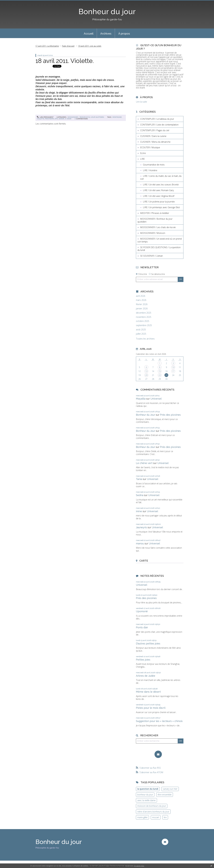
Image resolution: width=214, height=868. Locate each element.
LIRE (142, 159)
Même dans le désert (148, 692)
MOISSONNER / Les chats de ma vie (158, 227)
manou (140, 543)
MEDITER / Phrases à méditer (155, 213)
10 (173, 367)
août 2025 (141, 330)
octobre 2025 (143, 321)
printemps (50, 119)
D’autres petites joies (148, 644)
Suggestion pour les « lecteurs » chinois (159, 721)
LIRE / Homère (150, 170)
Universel (156, 399)
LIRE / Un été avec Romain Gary (158, 190)
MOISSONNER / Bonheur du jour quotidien (86, 117)
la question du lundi (148, 789)
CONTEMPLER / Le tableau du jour (157, 119)
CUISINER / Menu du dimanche (155, 142)
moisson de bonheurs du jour (152, 806)
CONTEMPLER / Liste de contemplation (159, 125)
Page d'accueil (68, 46)
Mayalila (141, 399)
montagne (117, 117)
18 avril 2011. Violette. (65, 61)
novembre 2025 (144, 317)
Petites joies (143, 660)
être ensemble (165, 795)
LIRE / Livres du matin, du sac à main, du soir (161, 177)
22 (160, 375)
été (56, 119)
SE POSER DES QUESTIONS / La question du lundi (159, 249)
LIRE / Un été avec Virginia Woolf (159, 196)
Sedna (140, 495)
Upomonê (142, 611)
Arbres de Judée (146, 676)
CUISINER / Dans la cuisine (153, 136)
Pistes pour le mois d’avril (151, 708)
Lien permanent (45, 117)
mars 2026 (141, 300)
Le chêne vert (144, 463)
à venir (68, 119)
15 (160, 371)
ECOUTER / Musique (150, 147)
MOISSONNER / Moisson (153, 233)
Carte (144, 561)
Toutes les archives (145, 339)
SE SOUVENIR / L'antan (151, 256)
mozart (156, 817)
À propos (124, 34)
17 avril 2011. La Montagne (47, 46)
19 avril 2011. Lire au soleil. (90, 46)
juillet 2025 (141, 334)
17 (173, 371)
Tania (139, 479)
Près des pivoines (170, 415)
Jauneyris (141, 527)
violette (41, 119)
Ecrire (143, 153)
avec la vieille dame (146, 800)
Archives (106, 34)
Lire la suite (141, 102)
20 (146, 375)
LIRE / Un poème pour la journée (159, 202)
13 (146, 371)
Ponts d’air (142, 627)
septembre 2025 (144, 325)
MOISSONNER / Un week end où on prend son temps (160, 240)
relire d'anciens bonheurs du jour (153, 812)
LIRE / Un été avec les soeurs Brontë (161, 185)
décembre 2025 (144, 313)
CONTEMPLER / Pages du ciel (155, 130)
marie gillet (142, 817)
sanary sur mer (170, 789)
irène (139, 511)
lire (165, 817)
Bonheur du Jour (145, 415)
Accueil (89, 34)
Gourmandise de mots (154, 165)
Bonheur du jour (107, 12)
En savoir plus (139, 866)
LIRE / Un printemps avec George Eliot (161, 207)
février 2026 (142, 304)
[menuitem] (89, 33)
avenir (61, 119)
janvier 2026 (142, 309)
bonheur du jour (145, 795)
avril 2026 (141, 296)
